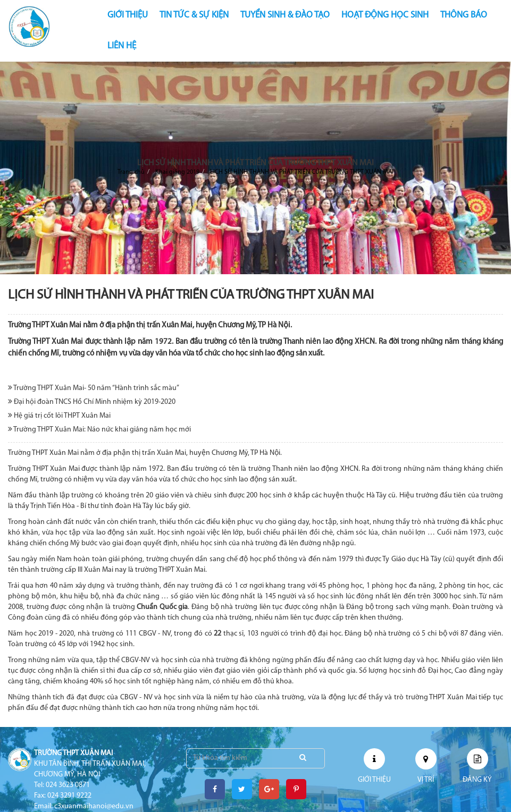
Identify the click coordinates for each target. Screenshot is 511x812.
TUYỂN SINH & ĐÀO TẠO (285, 15)
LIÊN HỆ (122, 46)
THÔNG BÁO (464, 15)
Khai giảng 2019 (177, 172)
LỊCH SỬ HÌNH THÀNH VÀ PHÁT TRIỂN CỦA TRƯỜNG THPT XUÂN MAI (302, 172)
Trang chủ (131, 172)
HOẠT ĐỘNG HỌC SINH (385, 15)
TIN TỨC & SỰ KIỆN (194, 15)
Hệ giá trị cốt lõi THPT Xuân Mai (59, 416)
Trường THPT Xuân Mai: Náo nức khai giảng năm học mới (99, 429)
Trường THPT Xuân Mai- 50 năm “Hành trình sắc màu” (94, 388)
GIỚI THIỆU (128, 15)
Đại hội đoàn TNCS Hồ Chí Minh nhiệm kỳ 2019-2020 (92, 402)
